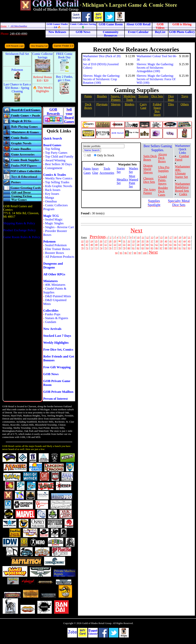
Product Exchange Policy (20, 230)
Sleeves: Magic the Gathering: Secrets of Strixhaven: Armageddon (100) (155, 68)
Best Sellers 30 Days (58, 164)
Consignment (54, 168)
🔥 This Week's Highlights (43, 89)
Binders (130, 104)
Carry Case (143, 106)
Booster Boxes (54, 253)
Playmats (102, 104)
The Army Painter (150, 191)
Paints (88, 96)
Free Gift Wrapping (57, 367)
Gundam (51, 322)
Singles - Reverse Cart (59, 227)
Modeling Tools (130, 98)
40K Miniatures (55, 285)
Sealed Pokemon (56, 245)
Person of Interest (55, 399)
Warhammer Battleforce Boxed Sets (182, 187)
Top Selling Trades (57, 182)
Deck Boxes (88, 106)
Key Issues (52, 194)
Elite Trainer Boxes (58, 249)
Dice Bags (171, 98)
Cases (87, 173)
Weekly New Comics (59, 178)
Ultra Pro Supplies (164, 169)
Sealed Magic (54, 219)
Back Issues (53, 190)
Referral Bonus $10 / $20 (43, 79)
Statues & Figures (57, 318)
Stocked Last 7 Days (57, 336)
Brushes (102, 96)
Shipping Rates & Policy (19, 223)
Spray (95, 169)
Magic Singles (54, 223)
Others (185, 104)
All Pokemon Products (60, 257)
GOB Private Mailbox (58, 392)
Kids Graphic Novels (59, 186)
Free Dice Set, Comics (58, 350)
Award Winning (55, 160)
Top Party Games (56, 153)
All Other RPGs (54, 274)
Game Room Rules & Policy (22, 237)
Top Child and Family (59, 156)
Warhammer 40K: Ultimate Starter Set (182, 172)
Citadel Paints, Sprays (162, 180)
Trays (185, 96)
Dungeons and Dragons (53, 265)
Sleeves (116, 104)
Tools (107, 169)
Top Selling (52, 149)
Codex (183, 194)
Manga (50, 198)
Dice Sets (157, 96)
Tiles (171, 104)
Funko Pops (53, 314)
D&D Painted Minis (58, 296)
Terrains (143, 96)
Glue (95, 173)
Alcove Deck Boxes (162, 158)
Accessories (107, 173)
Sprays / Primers (116, 98)
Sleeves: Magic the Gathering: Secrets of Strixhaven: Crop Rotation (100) (102, 79)
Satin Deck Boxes (150, 158)
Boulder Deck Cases (163, 191)
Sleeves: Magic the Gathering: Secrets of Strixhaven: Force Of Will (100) (156, 79)
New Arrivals (52, 329)
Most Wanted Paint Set (133, 181)
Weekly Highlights (56, 343)
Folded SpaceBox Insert (157, 109)
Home (4, 26)
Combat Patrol (182, 158)
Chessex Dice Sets (149, 180)
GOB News (51, 374)
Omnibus (51, 201)
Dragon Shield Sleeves (148, 169)
